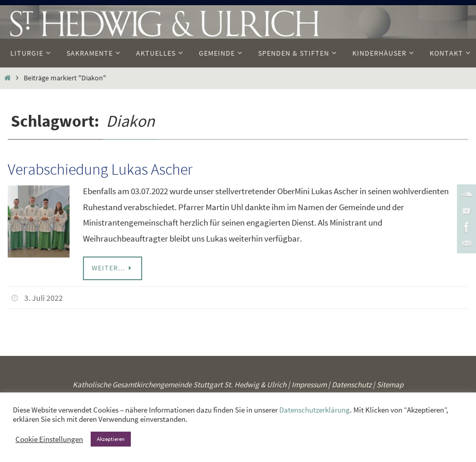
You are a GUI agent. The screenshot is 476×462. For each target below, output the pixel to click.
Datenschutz (352, 384)
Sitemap (390, 384)
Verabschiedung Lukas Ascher (100, 169)
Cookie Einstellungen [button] (49, 439)
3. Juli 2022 (44, 298)
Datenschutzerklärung (314, 410)
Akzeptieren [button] (111, 439)
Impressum (309, 384)
